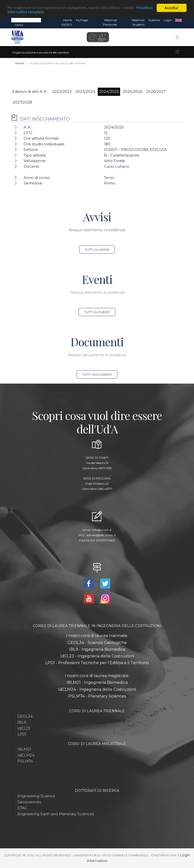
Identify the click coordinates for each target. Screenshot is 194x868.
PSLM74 (25, 761)
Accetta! (172, 8)
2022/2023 (62, 91)
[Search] (26, 20)
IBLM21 (24, 749)
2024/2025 (109, 91)
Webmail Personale (110, 22)
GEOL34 (25, 716)
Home (20, 63)
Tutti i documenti (97, 375)
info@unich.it (102, 530)
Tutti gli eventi (97, 312)
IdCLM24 (26, 755)
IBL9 (22, 722)
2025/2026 (132, 91)
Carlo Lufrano (117, 166)
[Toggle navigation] (177, 37)
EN (178, 20)
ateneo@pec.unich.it (101, 535)
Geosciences (29, 802)
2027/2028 (22, 102)
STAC (22, 808)
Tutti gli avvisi (97, 250)
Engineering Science (36, 796)
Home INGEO (67, 22)
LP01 (22, 734)
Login (168, 20)
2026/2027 (156, 91)
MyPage (82, 20)
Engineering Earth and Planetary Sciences (56, 814)
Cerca (19, 25)
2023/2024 (85, 91)
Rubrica (154, 20)
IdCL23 (24, 728)
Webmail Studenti (138, 22)
